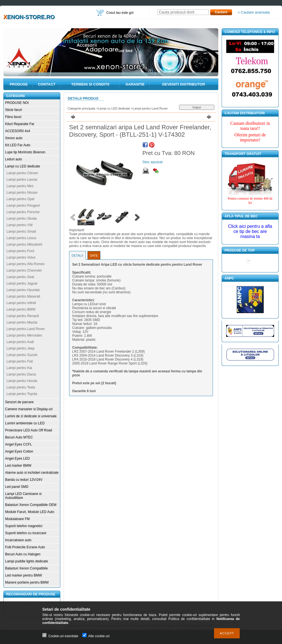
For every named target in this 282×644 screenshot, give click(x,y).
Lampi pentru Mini (20, 186)
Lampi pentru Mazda (22, 322)
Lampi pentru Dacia (21, 374)
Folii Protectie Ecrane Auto (25, 547)
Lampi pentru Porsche (23, 212)
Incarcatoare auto (18, 540)
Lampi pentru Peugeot (23, 206)
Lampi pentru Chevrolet (24, 270)
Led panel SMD (17, 487)
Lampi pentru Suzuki (22, 355)
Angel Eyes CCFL (18, 444)
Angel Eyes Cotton (19, 451)
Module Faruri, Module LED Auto (30, 512)
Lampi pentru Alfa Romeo (26, 264)
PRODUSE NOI (17, 103)
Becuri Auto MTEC (19, 437)
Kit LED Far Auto (18, 145)
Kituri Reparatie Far (20, 124)
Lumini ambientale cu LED (25, 423)
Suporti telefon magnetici (24, 526)
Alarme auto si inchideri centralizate (32, 473)
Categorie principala (81, 108)
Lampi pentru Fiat (20, 361)
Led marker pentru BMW (24, 575)
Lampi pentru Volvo (21, 257)
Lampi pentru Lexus (21, 238)
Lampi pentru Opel (20, 199)
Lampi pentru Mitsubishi (24, 244)
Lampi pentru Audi (20, 342)
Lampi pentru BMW (21, 309)
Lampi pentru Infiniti (21, 303)
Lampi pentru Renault (23, 316)
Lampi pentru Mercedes (24, 335)
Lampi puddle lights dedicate (27, 561)
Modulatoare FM (17, 519)
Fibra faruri (13, 117)
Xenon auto (14, 138)
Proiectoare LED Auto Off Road (29, 430)
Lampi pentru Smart (21, 232)
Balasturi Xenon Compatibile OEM (31, 505)
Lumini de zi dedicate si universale (31, 416)
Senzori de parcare (19, 402)
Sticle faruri (14, 110)
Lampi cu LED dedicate (23, 166)
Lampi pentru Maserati (23, 296)
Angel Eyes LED (17, 459)
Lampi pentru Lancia (22, 180)
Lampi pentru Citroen (22, 173)
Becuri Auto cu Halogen (23, 554)
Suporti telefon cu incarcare (26, 533)
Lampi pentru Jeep (20, 348)
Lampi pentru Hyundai (23, 290)
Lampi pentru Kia (19, 368)
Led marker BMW (18, 466)
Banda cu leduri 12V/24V (24, 480)
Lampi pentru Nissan (22, 193)
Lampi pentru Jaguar (22, 283)
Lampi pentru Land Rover (26, 329)
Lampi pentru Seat (20, 277)
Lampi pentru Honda (22, 381)
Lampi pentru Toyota (22, 394)
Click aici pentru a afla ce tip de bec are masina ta (250, 231)
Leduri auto (14, 159)
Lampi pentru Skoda (22, 219)
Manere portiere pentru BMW (27, 582)
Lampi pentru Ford (20, 251)
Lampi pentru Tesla (21, 387)
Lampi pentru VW (20, 225)
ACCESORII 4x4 (18, 131)
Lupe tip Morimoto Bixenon (25, 152)
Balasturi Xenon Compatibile (26, 568)
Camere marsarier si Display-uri (29, 409)
